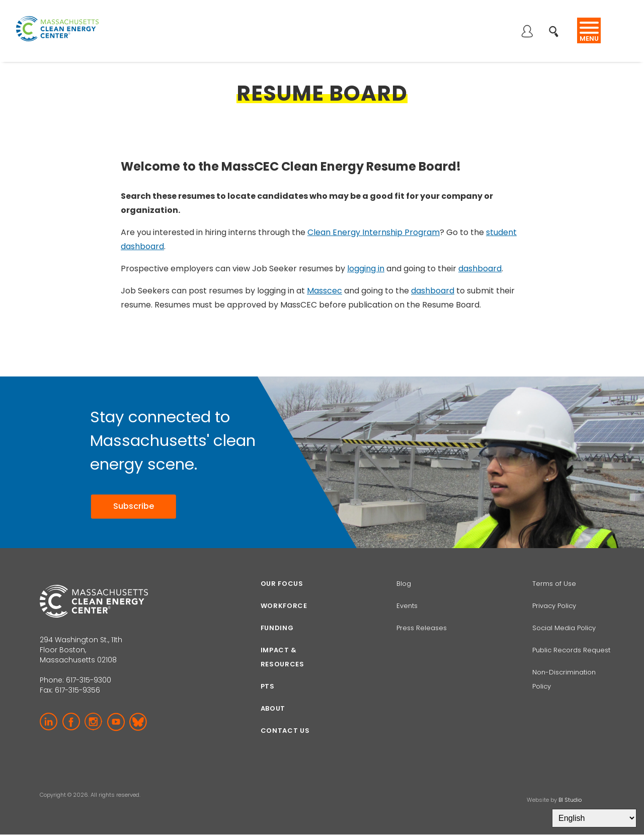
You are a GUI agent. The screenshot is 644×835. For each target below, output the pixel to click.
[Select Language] (594, 818)
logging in (366, 269)
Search (557, 26)
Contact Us (285, 731)
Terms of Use (554, 584)
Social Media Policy (565, 628)
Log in (527, 32)
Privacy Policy (554, 606)
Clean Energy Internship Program (374, 232)
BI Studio (570, 800)
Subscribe (134, 506)
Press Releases (422, 628)
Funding (277, 628)
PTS (268, 686)
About (273, 708)
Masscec (325, 291)
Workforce (284, 606)
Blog (404, 584)
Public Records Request (571, 650)
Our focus (282, 584)
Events (407, 606)
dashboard (480, 269)
